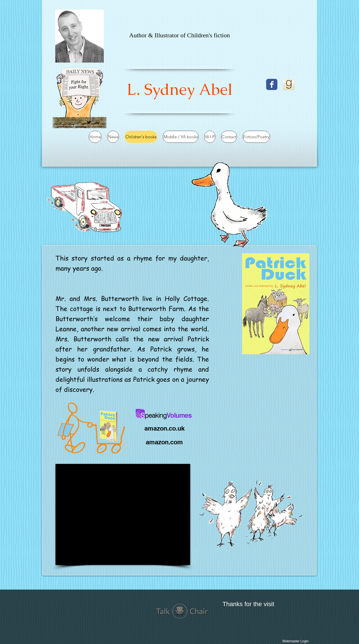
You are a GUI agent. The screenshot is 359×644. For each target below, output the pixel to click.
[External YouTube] (123, 514)
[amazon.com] (164, 442)
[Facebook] (272, 84)
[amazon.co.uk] (164, 428)
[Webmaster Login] (295, 641)
